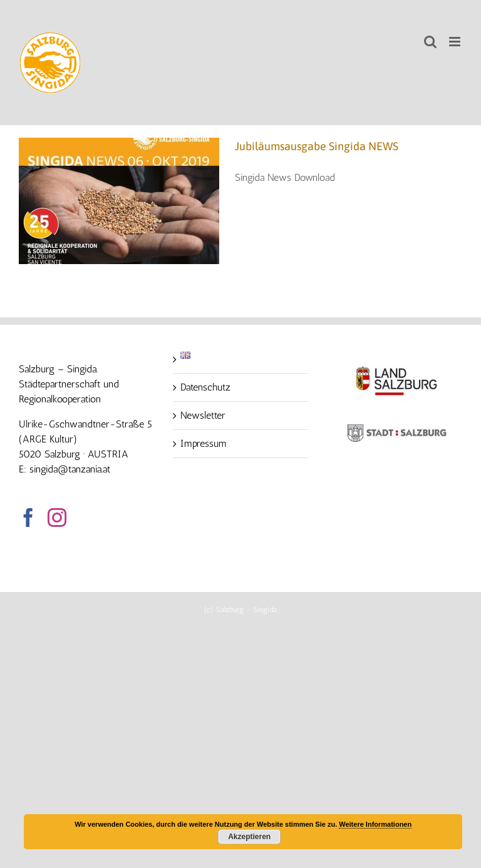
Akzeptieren (249, 837)
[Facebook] (28, 518)
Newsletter (203, 415)
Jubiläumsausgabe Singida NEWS (317, 146)
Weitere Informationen (375, 824)
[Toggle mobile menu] (456, 42)
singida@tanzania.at (70, 469)
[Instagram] (57, 518)
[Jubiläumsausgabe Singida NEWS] (119, 201)
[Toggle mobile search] (430, 42)
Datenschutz (205, 387)
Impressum (204, 443)
